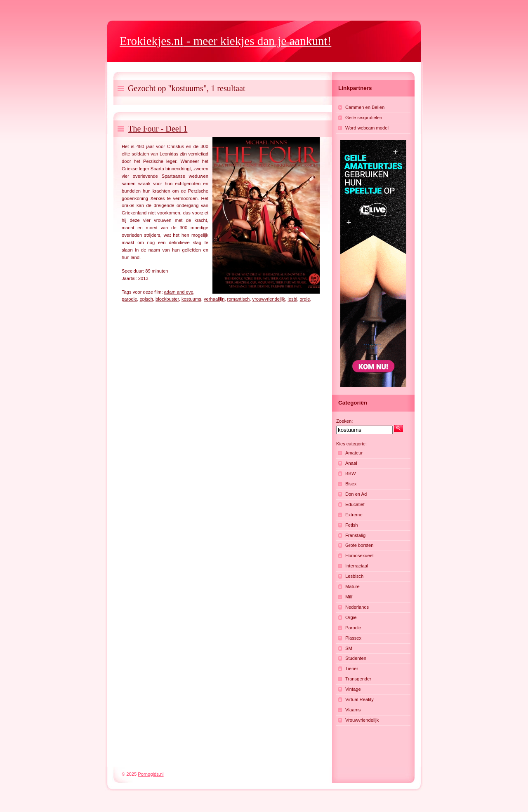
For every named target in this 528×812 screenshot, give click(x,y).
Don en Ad (356, 494)
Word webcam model (367, 128)
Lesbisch (354, 576)
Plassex (353, 638)
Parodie (353, 628)
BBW (350, 473)
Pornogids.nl (151, 774)
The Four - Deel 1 (158, 129)
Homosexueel (359, 555)
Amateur (354, 453)
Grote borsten (359, 545)
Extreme (354, 515)
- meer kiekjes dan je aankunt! (225, 41)
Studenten (356, 658)
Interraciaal (357, 566)
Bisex (351, 484)
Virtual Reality (359, 699)
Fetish (351, 525)
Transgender (358, 679)
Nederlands (357, 607)
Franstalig (355, 535)
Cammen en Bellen (365, 107)
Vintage (353, 689)
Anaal (351, 463)
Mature (352, 586)
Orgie (351, 617)
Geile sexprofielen (364, 118)
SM (349, 648)
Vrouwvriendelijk (362, 720)
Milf (349, 597)
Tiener (352, 668)
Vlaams (353, 710)
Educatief (355, 504)
